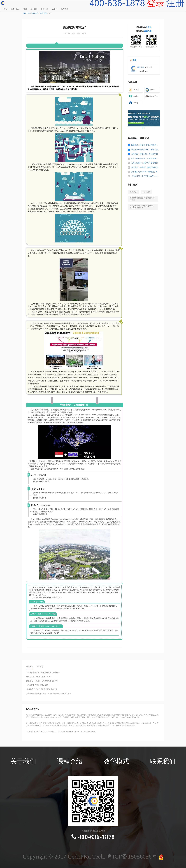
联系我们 (163, 761)
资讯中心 (35, 13)
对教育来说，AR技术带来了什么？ (39, 677)
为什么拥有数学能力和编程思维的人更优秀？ (43, 673)
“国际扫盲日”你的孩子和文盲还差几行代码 (42, 689)
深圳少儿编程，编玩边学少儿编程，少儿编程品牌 (142, 207)
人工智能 (146, 192)
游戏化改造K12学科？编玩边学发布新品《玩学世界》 (152, 172)
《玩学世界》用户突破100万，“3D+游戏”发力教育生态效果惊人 (156, 176)
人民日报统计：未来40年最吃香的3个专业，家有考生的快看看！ (156, 163)
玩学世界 (65, 9)
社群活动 (45, 9)
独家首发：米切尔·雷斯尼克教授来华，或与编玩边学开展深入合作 (157, 145)
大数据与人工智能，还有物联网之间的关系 (42, 681)
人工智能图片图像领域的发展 (37, 685)
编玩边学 (26, 13)
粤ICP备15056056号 (133, 856)
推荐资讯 (43, 13)
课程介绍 (70, 761)
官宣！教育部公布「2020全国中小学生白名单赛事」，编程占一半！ (158, 158)
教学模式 (116, 761)
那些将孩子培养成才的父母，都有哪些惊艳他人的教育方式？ (49, 694)
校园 (25, 9)
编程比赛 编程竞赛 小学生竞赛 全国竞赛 (142, 199)
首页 (5, 9)
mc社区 (55, 9)
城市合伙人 (15, 9)
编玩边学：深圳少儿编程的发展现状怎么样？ (149, 167)
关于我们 (34, 9)
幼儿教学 (133, 192)
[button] (143, 128)
